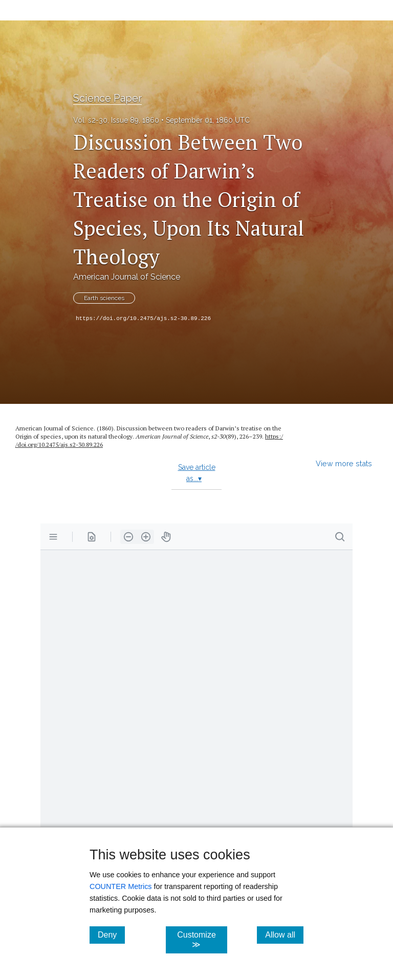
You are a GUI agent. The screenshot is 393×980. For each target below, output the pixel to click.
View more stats (344, 463)
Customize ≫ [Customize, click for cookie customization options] (202, 940)
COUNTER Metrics (121, 886)
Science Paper (107, 98)
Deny (111, 935)
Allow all (284, 935)
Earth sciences (104, 298)
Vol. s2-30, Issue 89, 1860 (116, 120)
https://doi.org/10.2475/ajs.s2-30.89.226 (143, 318)
